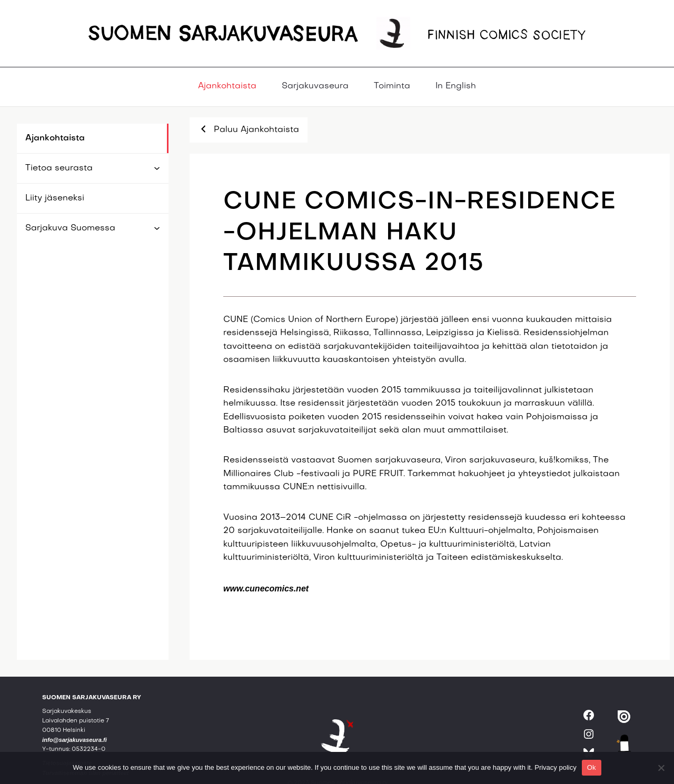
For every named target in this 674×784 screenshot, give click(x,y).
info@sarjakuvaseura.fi (75, 740)
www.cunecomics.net (266, 589)
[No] (661, 768)
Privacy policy (555, 767)
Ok (592, 767)
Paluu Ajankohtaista (249, 129)
